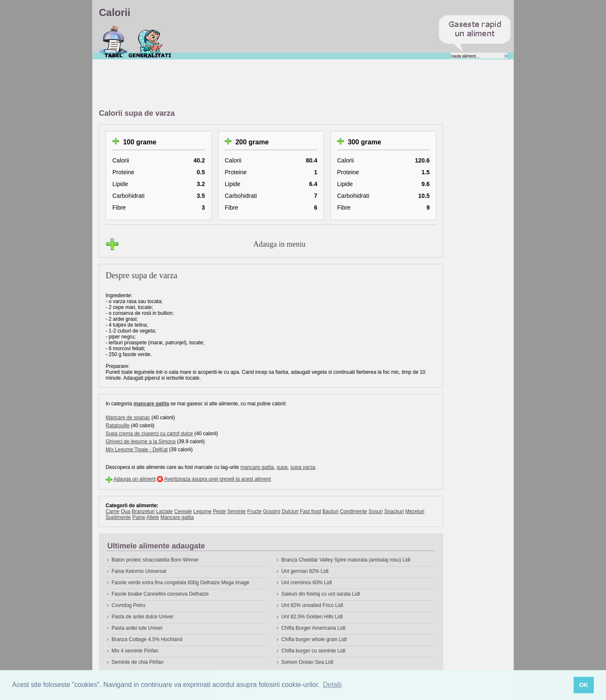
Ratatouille (118, 426)
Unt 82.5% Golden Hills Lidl (312, 617)
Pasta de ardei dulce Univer (142, 617)
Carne (113, 511)
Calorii (113, 42)
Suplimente (118, 517)
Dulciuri (290, 511)
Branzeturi (143, 511)
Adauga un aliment (135, 479)
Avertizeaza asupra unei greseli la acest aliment (218, 479)
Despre (150, 42)
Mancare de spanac (128, 418)
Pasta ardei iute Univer (137, 628)
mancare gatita (151, 404)
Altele (153, 517)
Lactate (164, 511)
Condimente (353, 511)
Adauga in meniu (279, 244)
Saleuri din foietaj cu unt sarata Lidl (320, 594)
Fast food (311, 511)
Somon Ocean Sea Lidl (307, 662)
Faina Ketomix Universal (139, 571)
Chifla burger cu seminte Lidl (313, 651)
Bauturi (330, 511)
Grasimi (272, 511)
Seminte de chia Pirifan (137, 662)
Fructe (254, 511)
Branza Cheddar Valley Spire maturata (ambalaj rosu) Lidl (346, 560)
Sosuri (376, 511)
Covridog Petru (128, 605)
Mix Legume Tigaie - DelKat (137, 450)
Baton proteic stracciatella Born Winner (155, 560)
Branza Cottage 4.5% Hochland (147, 639)
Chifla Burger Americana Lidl (313, 628)
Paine (139, 517)
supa (282, 467)
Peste (219, 511)
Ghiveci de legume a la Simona (141, 442)
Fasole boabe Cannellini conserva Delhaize (160, 594)
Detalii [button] (332, 685)
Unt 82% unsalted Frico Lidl (312, 605)
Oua (126, 511)
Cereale (183, 511)
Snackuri (394, 511)
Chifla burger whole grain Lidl (314, 639)
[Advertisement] (252, 85)
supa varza (303, 467)
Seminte (237, 511)
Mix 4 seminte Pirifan (135, 651)
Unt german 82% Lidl (305, 571)
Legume (202, 511)
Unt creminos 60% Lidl (306, 583)
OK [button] (584, 685)
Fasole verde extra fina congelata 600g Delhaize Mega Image (181, 583)
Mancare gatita (177, 517)
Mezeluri (415, 511)
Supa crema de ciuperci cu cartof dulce (149, 434)
